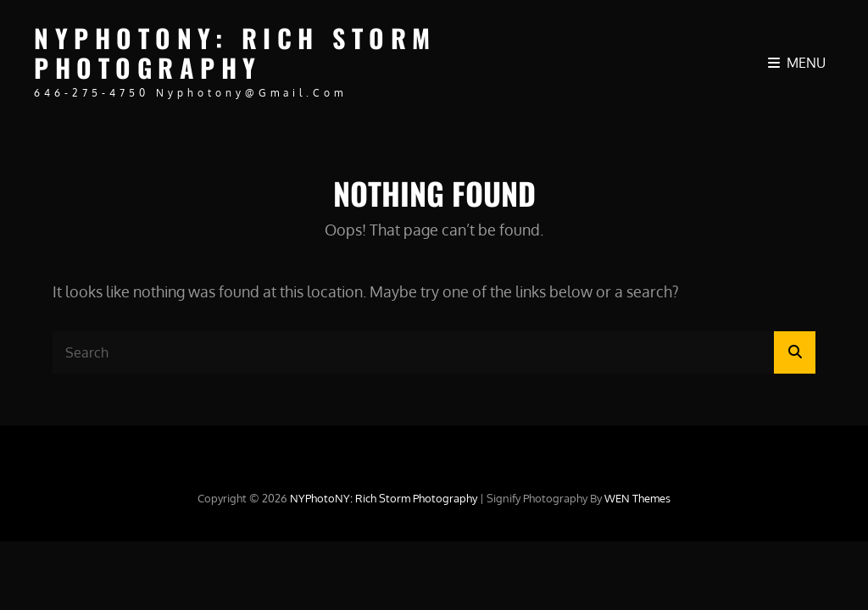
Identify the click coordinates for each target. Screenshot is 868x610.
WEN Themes (637, 498)
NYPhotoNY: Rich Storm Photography (235, 53)
